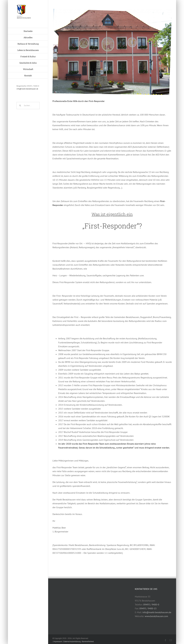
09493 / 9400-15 (148, 608)
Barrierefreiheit (88, 641)
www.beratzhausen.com (156, 616)
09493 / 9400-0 (151, 604)
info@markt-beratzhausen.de (27, 89)
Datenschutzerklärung (72, 641)
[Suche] (20, 106)
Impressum (58, 641)
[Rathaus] (112, 52)
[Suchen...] (28, 106)
